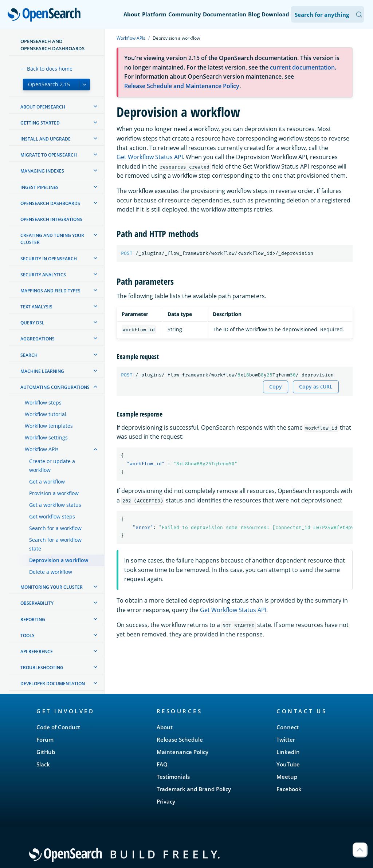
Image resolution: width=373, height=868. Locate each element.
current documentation (302, 67)
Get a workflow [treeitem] (47, 482)
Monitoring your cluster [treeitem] (52, 587)
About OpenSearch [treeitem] (43, 107)
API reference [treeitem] (37, 652)
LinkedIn (288, 752)
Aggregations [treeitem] (38, 339)
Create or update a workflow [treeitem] (52, 465)
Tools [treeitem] (28, 636)
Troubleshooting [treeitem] (42, 668)
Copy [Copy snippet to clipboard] (276, 386)
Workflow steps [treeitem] (43, 403)
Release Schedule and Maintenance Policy (182, 86)
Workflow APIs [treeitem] (42, 449)
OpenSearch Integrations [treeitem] (51, 219)
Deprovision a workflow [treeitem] (59, 560)
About (132, 14)
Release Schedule (180, 739)
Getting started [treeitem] (40, 123)
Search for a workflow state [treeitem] (55, 544)
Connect (288, 727)
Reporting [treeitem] (33, 620)
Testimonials (173, 777)
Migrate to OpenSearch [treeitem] (49, 155)
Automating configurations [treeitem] (55, 387)
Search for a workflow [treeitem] (55, 528)
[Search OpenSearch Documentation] (327, 14)
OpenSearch (46, 15)
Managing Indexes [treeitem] (42, 171)
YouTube (288, 764)
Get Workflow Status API (150, 157)
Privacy (166, 801)
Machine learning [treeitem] (42, 371)
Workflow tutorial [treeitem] (46, 414)
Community (185, 14)
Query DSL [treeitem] (32, 323)
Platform (154, 14)
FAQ (162, 764)
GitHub (46, 752)
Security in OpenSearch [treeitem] (49, 259)
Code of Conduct (58, 727)
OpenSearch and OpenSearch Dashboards (52, 45)
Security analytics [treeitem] (43, 275)
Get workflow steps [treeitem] (52, 516)
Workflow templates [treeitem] (49, 426)
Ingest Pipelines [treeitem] (40, 187)
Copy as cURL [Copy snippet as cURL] (316, 386)
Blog (254, 14)
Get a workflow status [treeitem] (55, 505)
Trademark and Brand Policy (194, 789)
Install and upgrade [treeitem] (46, 139)
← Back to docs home (46, 69)
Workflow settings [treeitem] (46, 437)
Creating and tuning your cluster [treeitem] (52, 239)
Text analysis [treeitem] (36, 307)
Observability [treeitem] (37, 603)
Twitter (286, 739)
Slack (43, 764)
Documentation (225, 14)
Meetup (287, 777)
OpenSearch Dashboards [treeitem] (50, 203)
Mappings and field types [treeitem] (50, 291)
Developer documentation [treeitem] (53, 684)
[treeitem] (95, 106)
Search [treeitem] (29, 355)
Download (275, 14)
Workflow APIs (131, 38)
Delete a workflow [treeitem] (51, 572)
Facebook (289, 789)
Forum (45, 739)
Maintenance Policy (182, 752)
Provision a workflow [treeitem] (54, 493)
